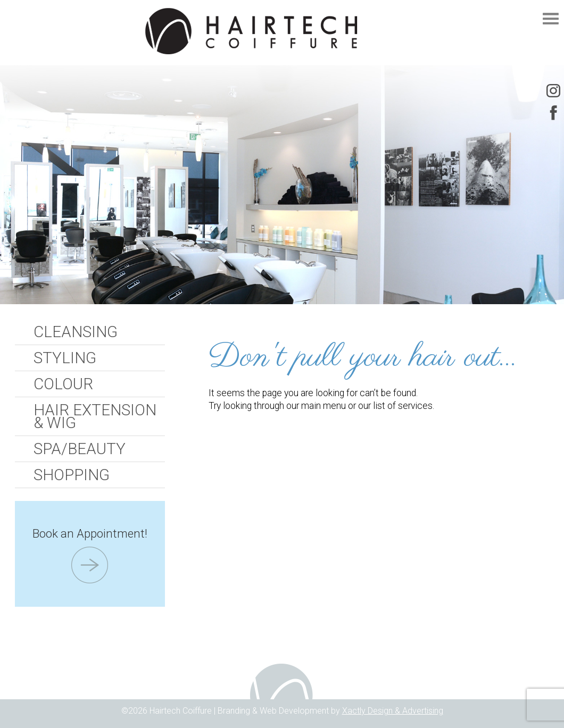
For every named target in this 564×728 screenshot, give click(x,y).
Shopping (72, 475)
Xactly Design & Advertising (393, 711)
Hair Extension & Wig (95, 416)
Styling (65, 358)
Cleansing (76, 332)
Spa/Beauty (80, 449)
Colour (63, 384)
